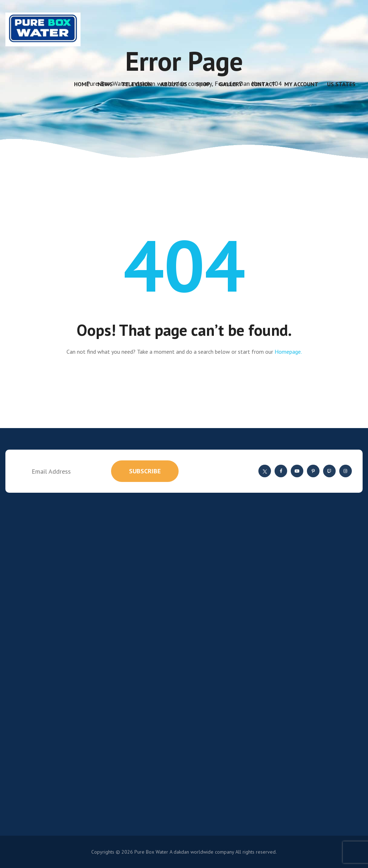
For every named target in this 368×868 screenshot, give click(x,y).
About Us (174, 84)
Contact (263, 84)
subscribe (145, 471)
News (105, 84)
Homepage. (288, 352)
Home (82, 84)
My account (301, 84)
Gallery (231, 84)
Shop (203, 84)
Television (137, 84)
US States (341, 84)
